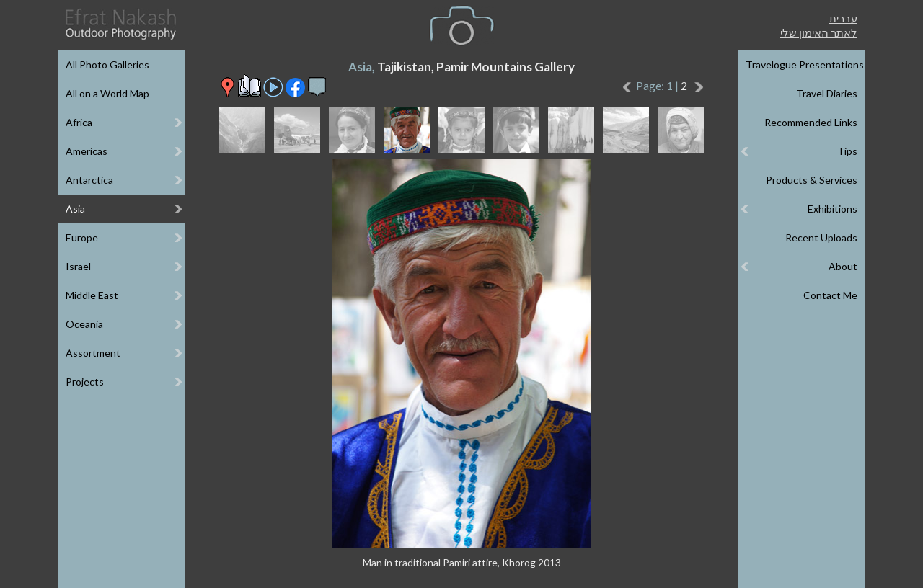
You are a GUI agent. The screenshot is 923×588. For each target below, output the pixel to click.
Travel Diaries (827, 93)
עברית (843, 18)
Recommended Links (811, 122)
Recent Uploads (821, 237)
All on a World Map (107, 93)
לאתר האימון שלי (819, 32)
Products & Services (812, 180)
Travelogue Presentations (805, 64)
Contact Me (830, 295)
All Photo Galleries (107, 64)
